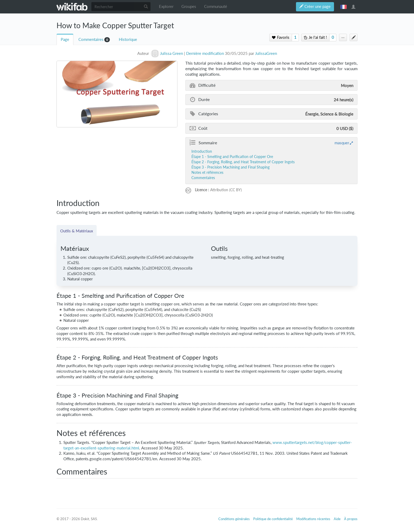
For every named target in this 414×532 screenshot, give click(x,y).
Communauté (216, 6)
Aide (337, 519)
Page (65, 39)
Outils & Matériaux (77, 231)
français (344, 7)
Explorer (166, 6)
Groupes (189, 6)
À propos (351, 519)
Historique (128, 39)
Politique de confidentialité (273, 519)
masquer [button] (342, 143)
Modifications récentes (313, 519)
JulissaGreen (266, 53)
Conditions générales (234, 519)
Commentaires (91, 39)
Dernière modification (205, 53)
